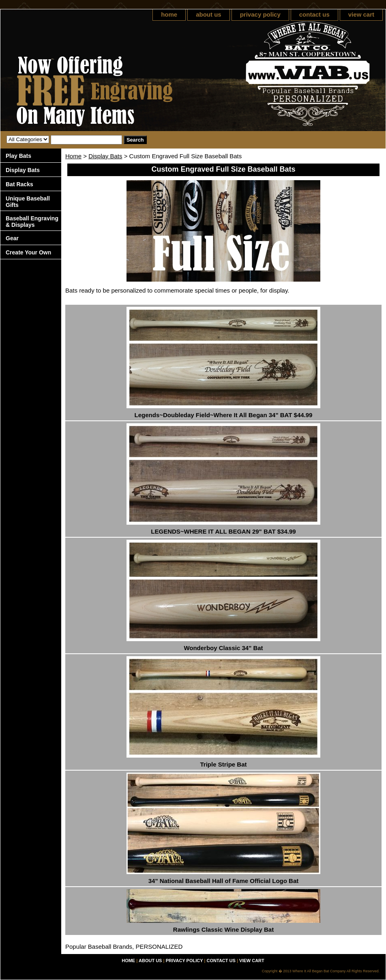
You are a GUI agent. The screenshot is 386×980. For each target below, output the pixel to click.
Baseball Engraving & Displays (32, 222)
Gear (12, 238)
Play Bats (18, 156)
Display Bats (105, 156)
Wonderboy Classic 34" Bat (223, 648)
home (169, 14)
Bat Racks (19, 184)
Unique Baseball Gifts (28, 202)
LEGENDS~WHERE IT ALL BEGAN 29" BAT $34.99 (223, 531)
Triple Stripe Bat (223, 764)
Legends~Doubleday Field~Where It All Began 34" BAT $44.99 (224, 415)
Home (73, 156)
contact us (314, 14)
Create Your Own (28, 252)
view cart (361, 14)
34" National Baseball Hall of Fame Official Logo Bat (224, 881)
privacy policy (260, 14)
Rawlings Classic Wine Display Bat (223, 929)
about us (209, 14)
